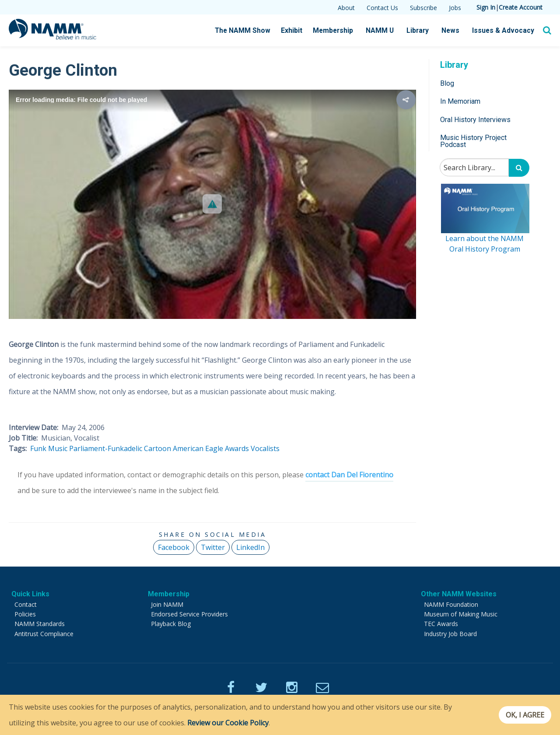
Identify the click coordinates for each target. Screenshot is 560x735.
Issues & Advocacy (505, 31)
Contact (26, 604)
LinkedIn (250, 547)
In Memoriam (460, 101)
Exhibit (298, 30)
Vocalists (265, 448)
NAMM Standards (40, 624)
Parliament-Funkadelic (106, 448)
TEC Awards (441, 624)
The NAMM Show (250, 31)
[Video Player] (212, 204)
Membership (339, 31)
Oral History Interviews (475, 120)
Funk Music (49, 448)
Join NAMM (167, 604)
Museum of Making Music (461, 614)
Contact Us (382, 8)
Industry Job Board (450, 634)
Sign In (486, 7)
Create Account (521, 7)
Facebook (174, 547)
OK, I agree (522, 715)
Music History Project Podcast (473, 141)
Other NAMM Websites (459, 594)
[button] (212, 204)
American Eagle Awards (211, 448)
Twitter (213, 547)
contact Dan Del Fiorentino (349, 475)
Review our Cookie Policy (228, 723)
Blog (447, 83)
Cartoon (157, 448)
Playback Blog (171, 624)
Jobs (455, 8)
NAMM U (385, 31)
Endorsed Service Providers (189, 614)
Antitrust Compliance (44, 634)
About (346, 8)
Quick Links (30, 594)
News (454, 31)
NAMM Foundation (451, 604)
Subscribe (423, 8)
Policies (25, 614)
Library (422, 31)
